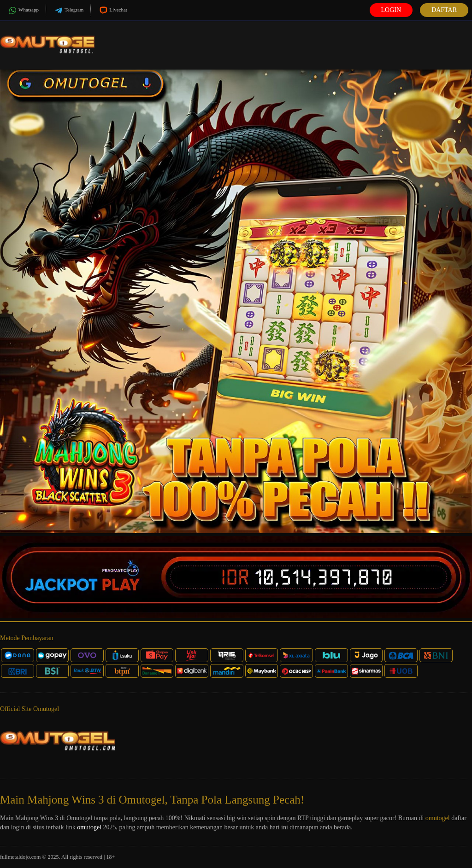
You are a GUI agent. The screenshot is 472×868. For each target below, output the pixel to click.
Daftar (444, 10)
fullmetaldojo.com (20, 857)
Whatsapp (23, 10)
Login (391, 10)
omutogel (438, 818)
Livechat (112, 10)
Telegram (68, 10)
